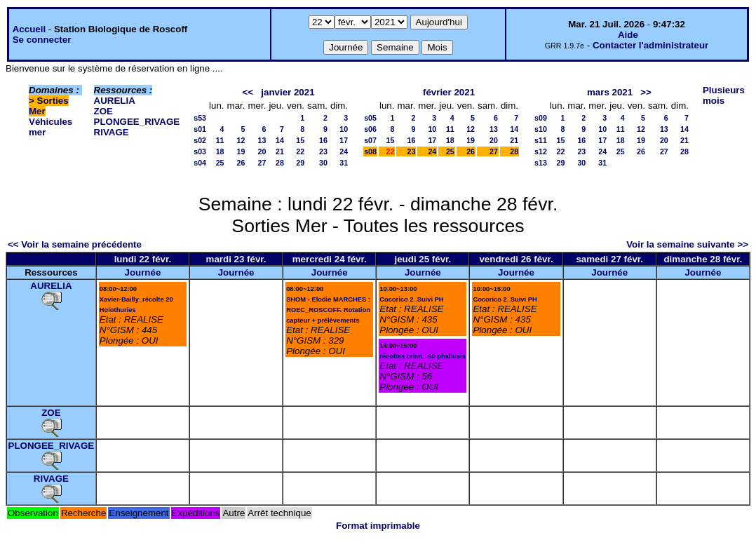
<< (248, 92)
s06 (370, 129)
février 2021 (449, 92)
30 (323, 163)
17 (344, 140)
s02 (200, 140)
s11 (541, 140)
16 (323, 140)
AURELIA (115, 101)
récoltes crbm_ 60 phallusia (422, 356)
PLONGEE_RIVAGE (137, 122)
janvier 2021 (288, 92)
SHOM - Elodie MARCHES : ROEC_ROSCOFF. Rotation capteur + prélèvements (328, 310)
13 (262, 140)
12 (241, 140)
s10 (541, 129)
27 (262, 163)
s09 (541, 118)
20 (262, 151)
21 (280, 151)
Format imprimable (378, 526)
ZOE (103, 111)
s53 (200, 118)
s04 (200, 163)
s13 (541, 163)
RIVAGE (112, 132)
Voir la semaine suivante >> (687, 244)
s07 (370, 140)
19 (241, 151)
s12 (541, 151)
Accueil (29, 29)
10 (344, 129)
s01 (200, 129)
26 (241, 163)
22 (300, 151)
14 (280, 140)
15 (300, 140)
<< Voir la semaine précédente (75, 244)
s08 (370, 151)
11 (220, 140)
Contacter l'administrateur (650, 45)
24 (344, 151)
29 (300, 163)
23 (323, 151)
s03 (200, 151)
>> (646, 92)
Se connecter (42, 40)
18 (220, 151)
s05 (370, 118)
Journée (142, 272)
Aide (628, 35)
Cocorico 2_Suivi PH (411, 299)
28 (280, 163)
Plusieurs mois (724, 95)
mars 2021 (610, 92)
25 (220, 163)
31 (344, 163)
